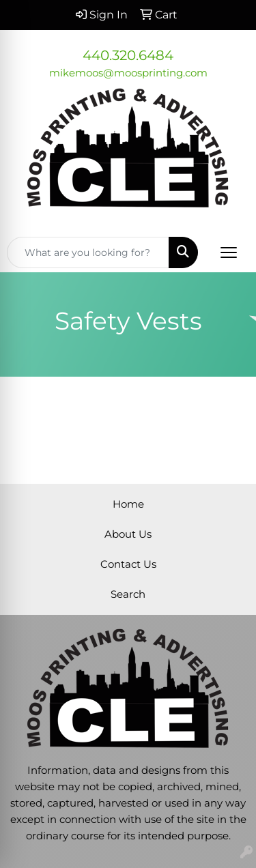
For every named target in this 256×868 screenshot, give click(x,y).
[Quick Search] (88, 252)
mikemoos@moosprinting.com (128, 73)
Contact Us (128, 564)
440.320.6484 (128, 55)
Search (128, 594)
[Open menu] (229, 252)
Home (128, 504)
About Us (128, 534)
